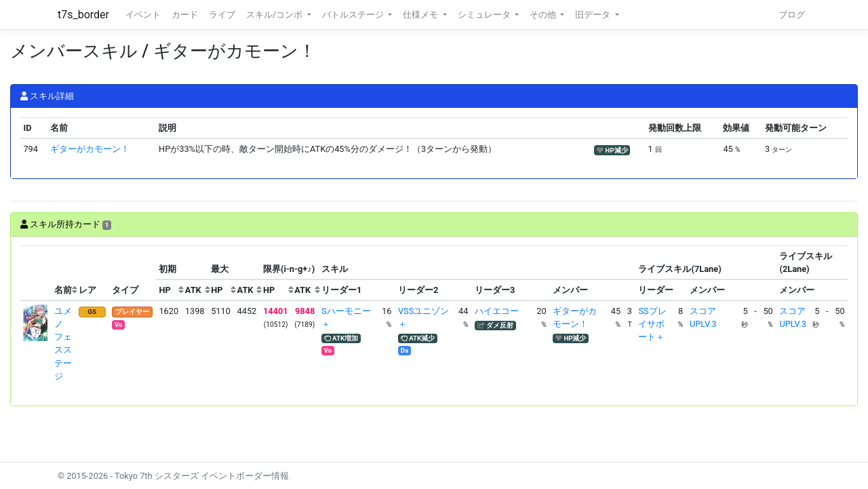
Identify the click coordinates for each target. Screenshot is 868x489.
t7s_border (83, 15)
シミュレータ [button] (485, 15)
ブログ (792, 15)
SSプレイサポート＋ (652, 324)
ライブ (222, 15)
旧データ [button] (594, 15)
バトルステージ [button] (354, 15)
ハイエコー (497, 311)
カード (185, 15)
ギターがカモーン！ (90, 149)
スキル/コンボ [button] (275, 15)
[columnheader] (36, 273)
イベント (143, 15)
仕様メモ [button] (421, 15)
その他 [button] (544, 15)
